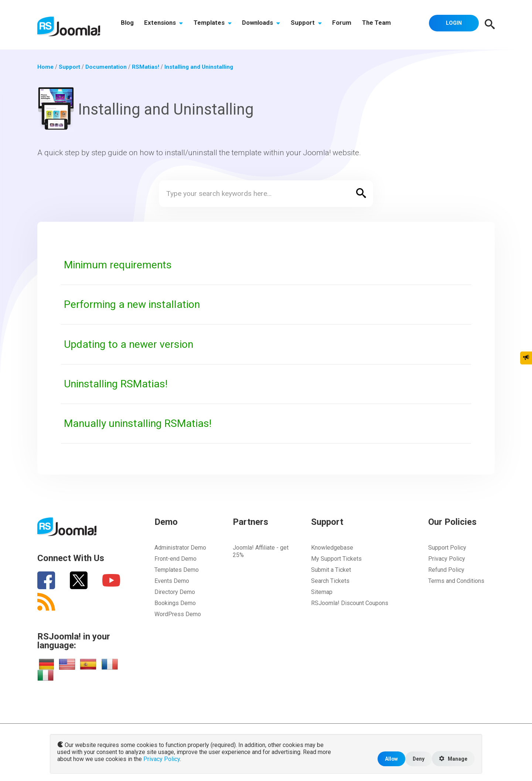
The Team (385, 25)
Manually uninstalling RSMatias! (141, 423)
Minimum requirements (120, 265)
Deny (417, 758)
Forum (349, 25)
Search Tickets (330, 581)
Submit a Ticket (331, 570)
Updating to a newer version (131, 344)
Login (453, 24)
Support (312, 25)
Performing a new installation (135, 304)
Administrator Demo (180, 548)
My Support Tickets (336, 559)
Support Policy (447, 548)
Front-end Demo (175, 559)
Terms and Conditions (456, 581)
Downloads (265, 25)
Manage (453, 758)
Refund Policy (446, 570)
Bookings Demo (175, 603)
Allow (389, 758)
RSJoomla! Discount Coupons (350, 603)
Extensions (165, 25)
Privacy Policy (447, 559)
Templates (216, 25)
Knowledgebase (332, 548)
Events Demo (172, 581)
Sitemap (322, 592)
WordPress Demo (178, 614)
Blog (128, 25)
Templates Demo (177, 570)
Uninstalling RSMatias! (118, 384)
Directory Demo (175, 592)
